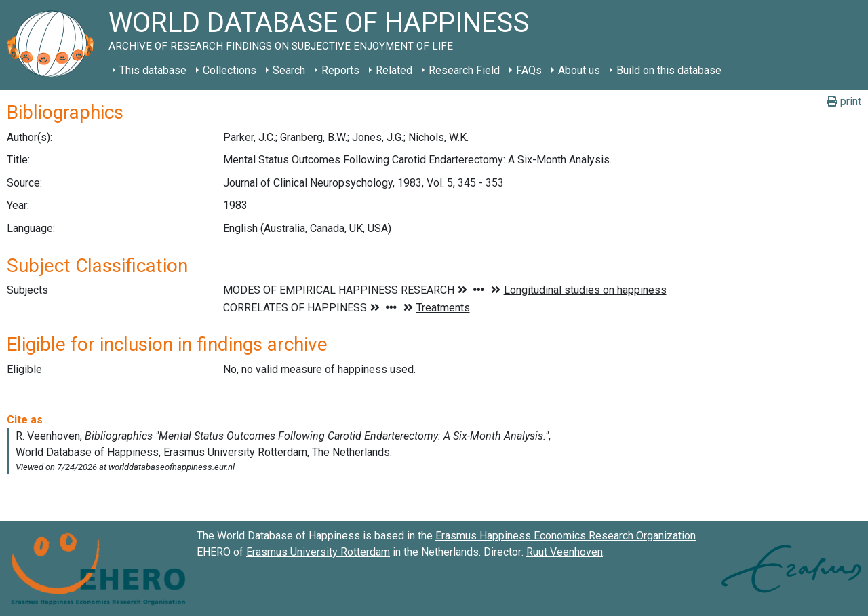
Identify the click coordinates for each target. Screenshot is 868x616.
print (844, 101)
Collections (230, 70)
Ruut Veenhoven (565, 552)
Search (289, 70)
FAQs (529, 70)
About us (579, 70)
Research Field (464, 70)
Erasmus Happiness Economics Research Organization (566, 536)
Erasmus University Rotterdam (318, 552)
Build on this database (669, 70)
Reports (340, 70)
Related (394, 70)
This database (153, 70)
